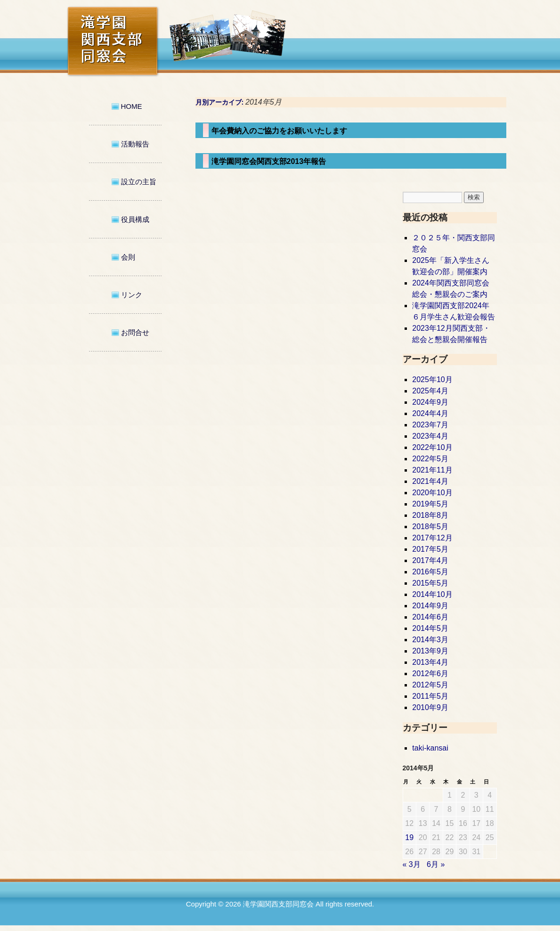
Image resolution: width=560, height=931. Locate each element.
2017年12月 (432, 538)
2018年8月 (430, 515)
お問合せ (135, 332)
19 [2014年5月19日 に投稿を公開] (409, 837)
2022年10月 (432, 447)
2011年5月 (430, 696)
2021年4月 (430, 481)
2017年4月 (430, 560)
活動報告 (135, 144)
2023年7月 (430, 425)
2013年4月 (430, 662)
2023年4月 (430, 436)
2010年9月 (430, 707)
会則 (128, 257)
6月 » (436, 864)
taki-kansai (430, 748)
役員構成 (135, 219)
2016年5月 (430, 572)
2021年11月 (432, 470)
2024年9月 (430, 402)
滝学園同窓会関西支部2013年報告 (269, 161)
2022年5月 (430, 459)
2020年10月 (432, 493)
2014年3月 (430, 640)
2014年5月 (430, 628)
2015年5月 (430, 583)
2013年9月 (430, 651)
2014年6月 (430, 617)
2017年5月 (430, 549)
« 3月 (412, 864)
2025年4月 (430, 391)
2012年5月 (430, 685)
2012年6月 (430, 674)
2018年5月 (430, 527)
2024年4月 (430, 413)
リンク (132, 295)
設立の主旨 (139, 182)
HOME (132, 106)
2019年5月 (430, 504)
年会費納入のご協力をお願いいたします (279, 131)
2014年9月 (430, 606)
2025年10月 (432, 380)
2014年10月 (432, 594)
